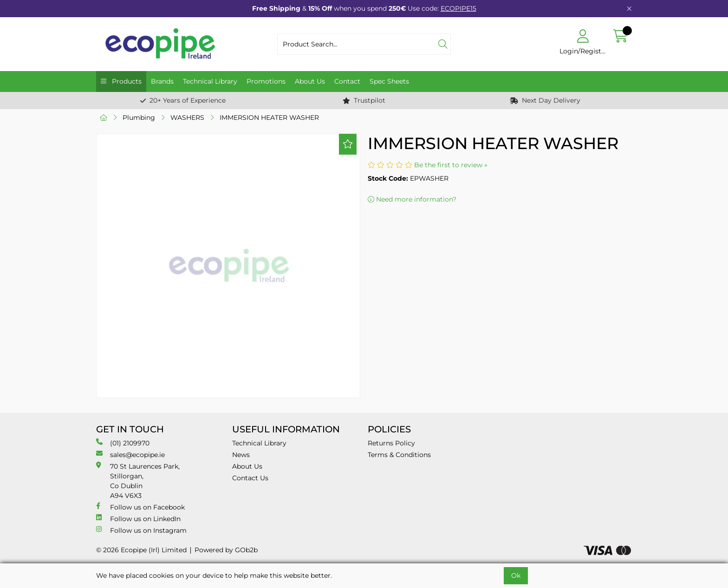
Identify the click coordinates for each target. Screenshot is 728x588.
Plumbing (139, 118)
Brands (162, 81)
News (241, 455)
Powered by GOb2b (226, 550)
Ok (516, 575)
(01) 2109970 (123, 443)
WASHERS (187, 118)
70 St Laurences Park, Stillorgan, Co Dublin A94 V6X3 (138, 481)
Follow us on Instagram (141, 530)
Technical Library (210, 81)
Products (126, 81)
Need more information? (412, 199)
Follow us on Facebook (140, 507)
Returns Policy (391, 443)
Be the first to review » (451, 165)
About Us (310, 81)
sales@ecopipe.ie (130, 454)
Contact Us (250, 478)
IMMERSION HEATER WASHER (269, 118)
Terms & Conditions (399, 455)
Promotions (266, 81)
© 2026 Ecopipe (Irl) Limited (141, 550)
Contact (347, 81)
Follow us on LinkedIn (138, 519)
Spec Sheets (389, 81)
